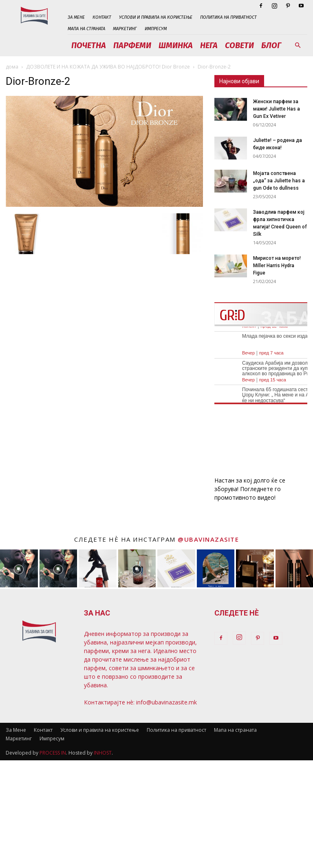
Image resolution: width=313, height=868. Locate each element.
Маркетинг (125, 29)
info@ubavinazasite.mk (166, 702)
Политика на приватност (228, 17)
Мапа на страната (86, 29)
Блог (271, 45)
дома (12, 67)
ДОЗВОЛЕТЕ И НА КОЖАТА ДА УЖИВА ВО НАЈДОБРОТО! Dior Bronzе (108, 67)
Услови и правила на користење (156, 17)
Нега (209, 45)
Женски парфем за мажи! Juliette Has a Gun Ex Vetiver (277, 109)
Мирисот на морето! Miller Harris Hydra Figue (277, 266)
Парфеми (132, 45)
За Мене (76, 17)
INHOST (103, 753)
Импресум (156, 29)
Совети (239, 45)
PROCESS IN (53, 753)
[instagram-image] (19, 568)
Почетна (89, 45)
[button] (298, 45)
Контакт (102, 17)
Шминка (176, 45)
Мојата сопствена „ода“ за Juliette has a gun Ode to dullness (279, 181)
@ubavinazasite (208, 539)
